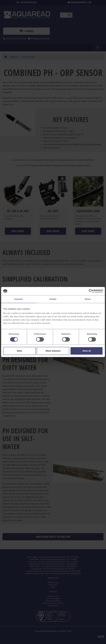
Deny (19, 351)
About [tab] (88, 299)
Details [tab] (53, 299)
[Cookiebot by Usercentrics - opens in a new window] (91, 291)
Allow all (87, 351)
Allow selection (53, 351)
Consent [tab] (18, 299)
